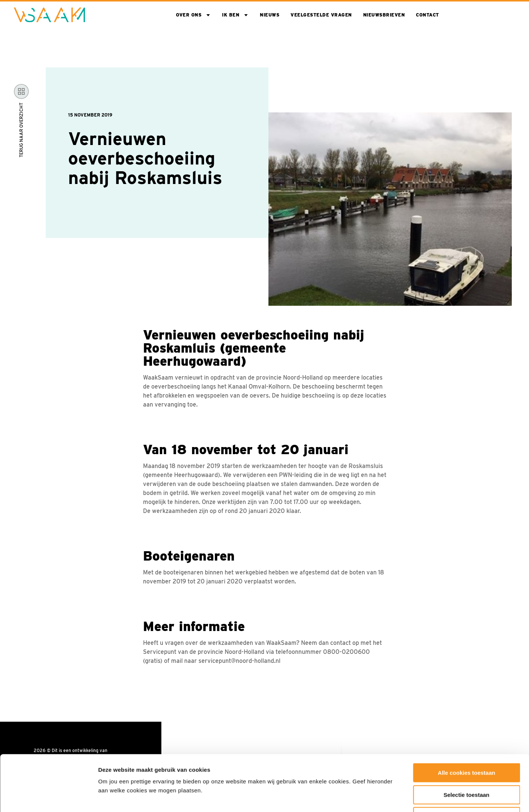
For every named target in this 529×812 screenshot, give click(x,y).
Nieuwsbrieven (384, 15)
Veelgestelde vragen (321, 15)
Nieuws (270, 15)
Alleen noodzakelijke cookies (466, 764)
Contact (428, 15)
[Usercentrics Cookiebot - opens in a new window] (48, 797)
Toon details (403, 797)
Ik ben (231, 15)
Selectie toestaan (467, 742)
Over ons (189, 15)
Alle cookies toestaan (466, 720)
